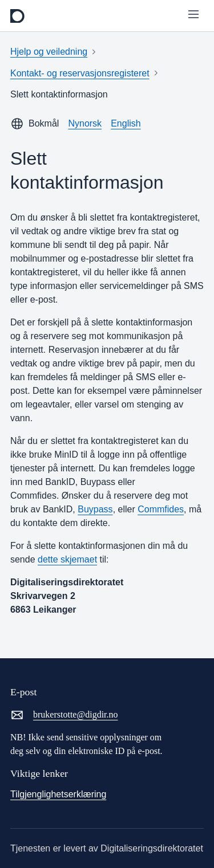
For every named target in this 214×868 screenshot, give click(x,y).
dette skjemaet (67, 559)
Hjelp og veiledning (49, 52)
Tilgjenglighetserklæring (58, 794)
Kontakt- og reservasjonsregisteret (80, 73)
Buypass (95, 509)
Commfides (161, 509)
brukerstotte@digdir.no (64, 715)
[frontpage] (17, 16)
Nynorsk (85, 123)
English (126, 123)
